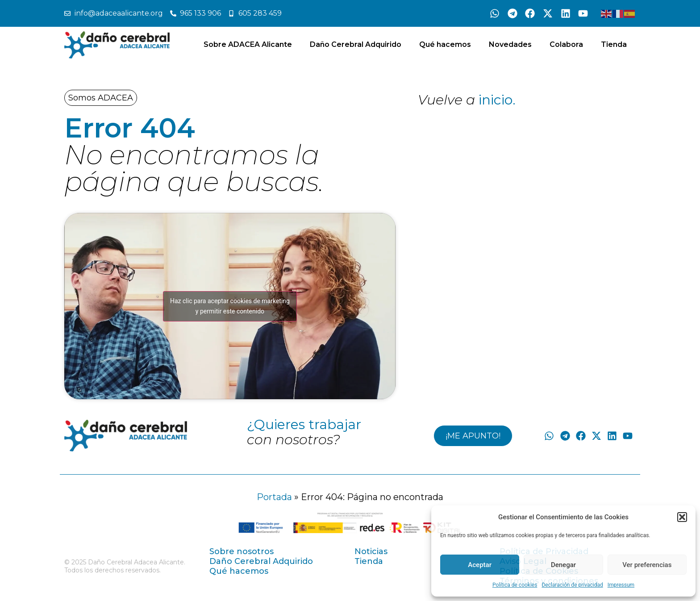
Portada (274, 497)
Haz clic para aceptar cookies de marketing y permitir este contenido (230, 306)
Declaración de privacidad (572, 585)
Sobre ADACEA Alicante (248, 44)
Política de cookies (515, 585)
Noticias (371, 551)
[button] (682, 517)
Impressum (621, 585)
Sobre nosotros (242, 551)
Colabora (566, 44)
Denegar (563, 565)
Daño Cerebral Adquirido (356, 44)
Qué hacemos (445, 44)
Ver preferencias (647, 565)
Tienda (614, 44)
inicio (496, 100)
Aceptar (480, 565)
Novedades (510, 44)
